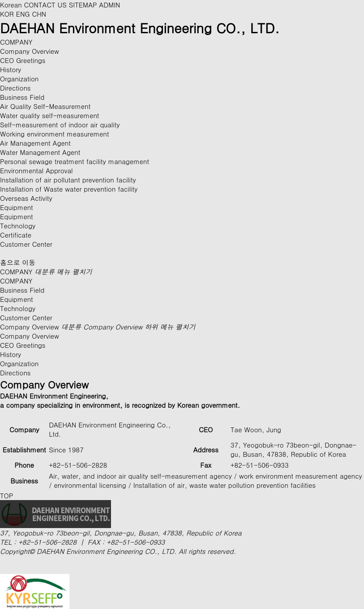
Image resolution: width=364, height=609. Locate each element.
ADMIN (110, 5)
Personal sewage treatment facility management (75, 161)
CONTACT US (45, 5)
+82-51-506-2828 (47, 542)
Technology (18, 308)
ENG (24, 14)
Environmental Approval (36, 170)
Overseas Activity (26, 198)
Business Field (22, 290)
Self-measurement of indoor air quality (60, 124)
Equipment (17, 216)
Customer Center (26, 317)
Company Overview (29, 51)
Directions (15, 88)
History (10, 69)
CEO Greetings (23, 60)
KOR (8, 14)
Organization (19, 79)
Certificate (16, 235)
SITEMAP (83, 5)
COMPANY (46, 271)
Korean (11, 5)
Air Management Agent (35, 143)
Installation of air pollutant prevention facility (68, 180)
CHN (39, 14)
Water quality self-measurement (50, 115)
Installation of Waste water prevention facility (69, 189)
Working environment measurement (54, 134)
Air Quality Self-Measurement (45, 106)
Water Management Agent (40, 152)
